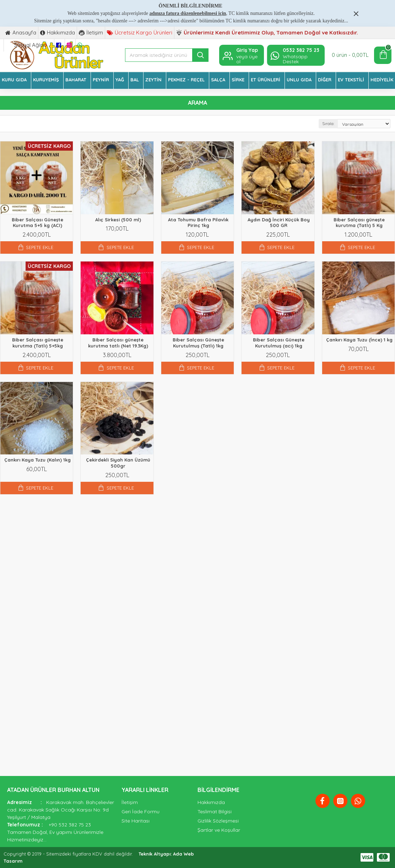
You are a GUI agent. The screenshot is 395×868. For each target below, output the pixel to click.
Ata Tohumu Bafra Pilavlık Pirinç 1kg (198, 223)
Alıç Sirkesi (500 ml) (118, 220)
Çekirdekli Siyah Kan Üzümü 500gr (118, 463)
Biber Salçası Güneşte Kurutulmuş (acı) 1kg (279, 343)
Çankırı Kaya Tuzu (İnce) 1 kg (359, 340)
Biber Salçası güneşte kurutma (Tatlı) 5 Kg (359, 223)
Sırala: (328, 123)
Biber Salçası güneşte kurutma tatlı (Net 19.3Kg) (118, 343)
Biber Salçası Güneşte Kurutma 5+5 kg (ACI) (37, 223)
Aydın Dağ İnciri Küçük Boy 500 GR (279, 223)
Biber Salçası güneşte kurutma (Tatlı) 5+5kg (38, 343)
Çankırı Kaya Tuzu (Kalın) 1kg (37, 460)
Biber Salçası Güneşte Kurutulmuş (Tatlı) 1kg (198, 343)
